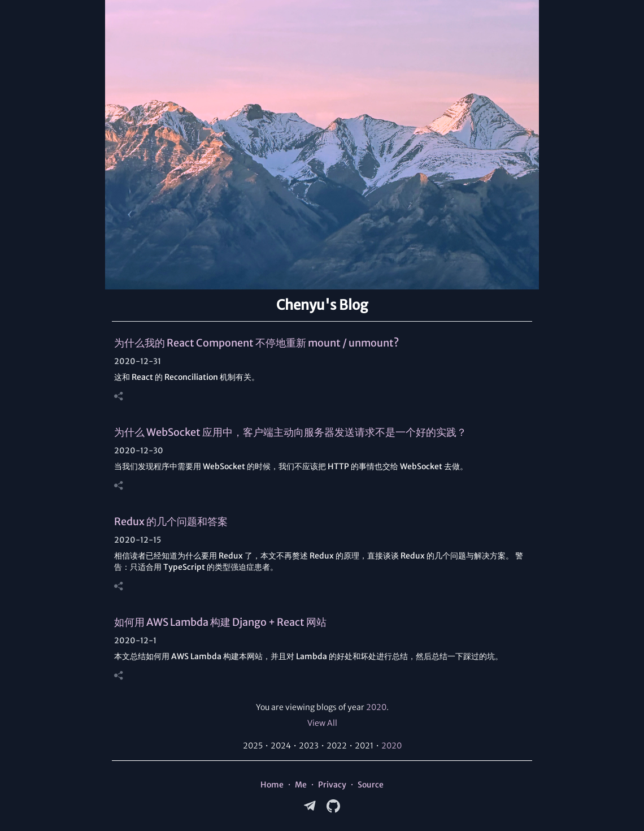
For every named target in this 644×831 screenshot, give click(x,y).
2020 (376, 707)
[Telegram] (311, 806)
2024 (281, 746)
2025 (253, 746)
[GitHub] (333, 806)
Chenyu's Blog (322, 305)
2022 (337, 746)
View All (322, 723)
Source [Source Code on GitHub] (371, 785)
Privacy (332, 785)
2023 (309, 746)
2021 (364, 746)
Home (272, 785)
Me (301, 785)
